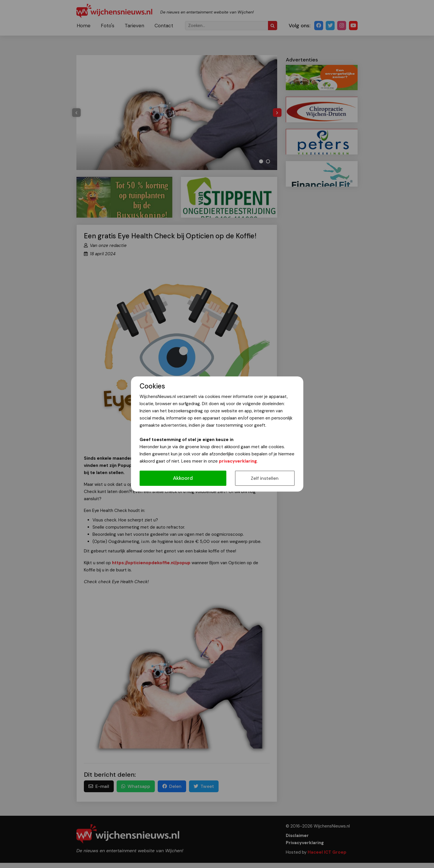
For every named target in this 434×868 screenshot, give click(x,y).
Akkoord (183, 478)
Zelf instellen (265, 478)
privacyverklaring (238, 461)
